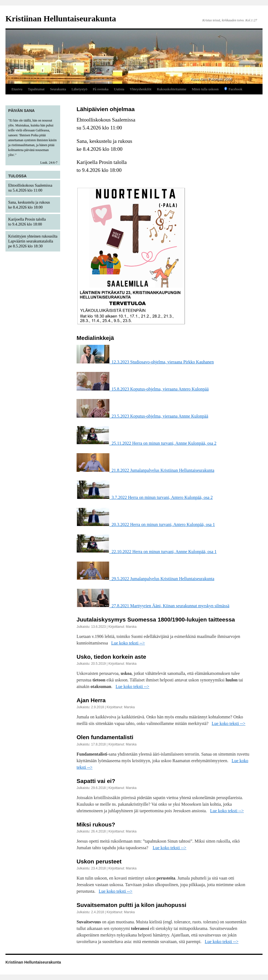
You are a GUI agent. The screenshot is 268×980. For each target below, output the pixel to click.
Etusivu (17, 89)
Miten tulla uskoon (205, 89)
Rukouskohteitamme (172, 89)
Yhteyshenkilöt (140, 89)
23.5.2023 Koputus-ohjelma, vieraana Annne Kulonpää (142, 416)
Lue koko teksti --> (128, 643)
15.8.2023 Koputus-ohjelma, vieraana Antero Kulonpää (143, 389)
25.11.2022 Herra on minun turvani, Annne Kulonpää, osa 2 (146, 443)
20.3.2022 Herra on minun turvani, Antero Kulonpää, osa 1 (146, 524)
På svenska (100, 89)
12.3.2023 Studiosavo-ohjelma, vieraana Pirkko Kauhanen (145, 362)
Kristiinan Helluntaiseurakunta (61, 18)
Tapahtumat (36, 89)
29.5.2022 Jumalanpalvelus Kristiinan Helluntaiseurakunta (145, 579)
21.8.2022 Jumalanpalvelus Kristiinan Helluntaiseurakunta (145, 470)
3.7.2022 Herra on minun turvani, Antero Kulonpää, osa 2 (145, 497)
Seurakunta (58, 89)
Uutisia (119, 89)
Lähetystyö (79, 89)
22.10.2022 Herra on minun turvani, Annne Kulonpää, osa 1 (147, 552)
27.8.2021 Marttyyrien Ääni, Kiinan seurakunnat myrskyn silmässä (153, 606)
